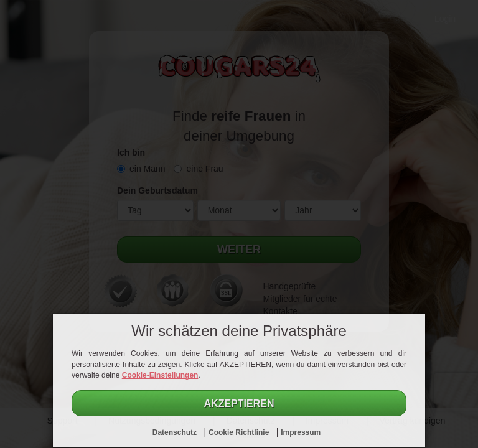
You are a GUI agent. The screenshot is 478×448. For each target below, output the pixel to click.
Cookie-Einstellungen (160, 375)
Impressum (301, 432)
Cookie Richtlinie (240, 432)
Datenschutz (176, 432)
